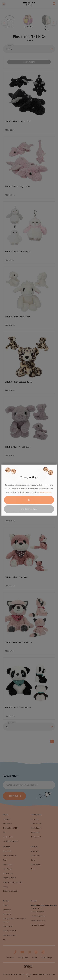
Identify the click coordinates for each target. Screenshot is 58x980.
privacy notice (45, 492)
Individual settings (29, 509)
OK (29, 500)
